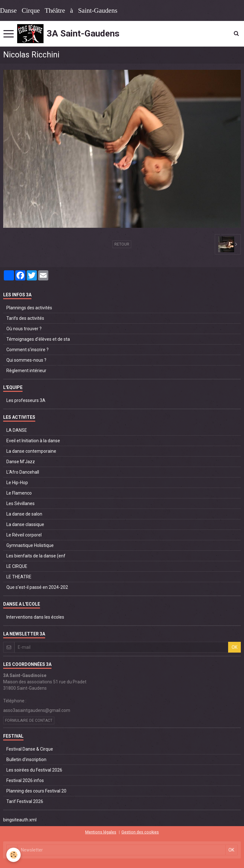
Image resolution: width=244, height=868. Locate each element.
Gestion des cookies (140, 832)
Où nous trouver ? (24, 329)
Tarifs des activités (25, 318)
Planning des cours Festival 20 (36, 791)
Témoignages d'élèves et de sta (38, 339)
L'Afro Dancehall (23, 472)
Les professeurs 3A (26, 400)
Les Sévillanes (20, 503)
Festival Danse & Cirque (30, 749)
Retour (122, 244)
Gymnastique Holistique (30, 545)
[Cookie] (14, 855)
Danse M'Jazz (21, 462)
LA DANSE (17, 430)
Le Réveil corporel (24, 535)
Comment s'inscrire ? (27, 350)
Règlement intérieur (26, 371)
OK (234, 647)
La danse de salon (24, 514)
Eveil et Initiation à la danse (33, 441)
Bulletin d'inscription (26, 760)
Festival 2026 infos (25, 780)
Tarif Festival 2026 (25, 801)
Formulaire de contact (29, 720)
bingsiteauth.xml (20, 820)
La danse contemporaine (31, 451)
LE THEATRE (19, 577)
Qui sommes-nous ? (26, 360)
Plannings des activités (29, 308)
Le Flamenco (19, 493)
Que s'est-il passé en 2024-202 (37, 587)
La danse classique (25, 524)
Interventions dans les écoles (35, 617)
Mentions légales (101, 832)
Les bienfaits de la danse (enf (36, 556)
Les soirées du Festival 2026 (34, 770)
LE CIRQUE (17, 566)
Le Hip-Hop (17, 483)
